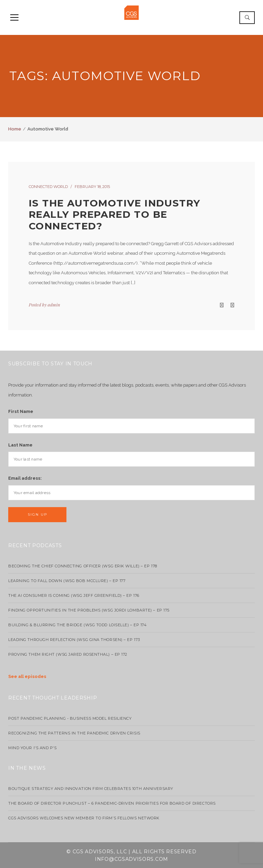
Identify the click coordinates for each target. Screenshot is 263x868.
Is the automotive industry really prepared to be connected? (115, 215)
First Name (21, 411)
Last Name (20, 445)
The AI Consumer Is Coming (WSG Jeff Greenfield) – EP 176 (74, 595)
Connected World (48, 187)
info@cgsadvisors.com (131, 859)
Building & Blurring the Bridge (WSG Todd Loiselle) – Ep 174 (77, 625)
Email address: (25, 478)
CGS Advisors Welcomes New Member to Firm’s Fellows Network (84, 818)
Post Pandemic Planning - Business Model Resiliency (70, 718)
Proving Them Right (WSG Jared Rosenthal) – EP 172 (68, 654)
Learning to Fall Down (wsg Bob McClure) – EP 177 (67, 581)
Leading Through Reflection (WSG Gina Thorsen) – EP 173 (74, 640)
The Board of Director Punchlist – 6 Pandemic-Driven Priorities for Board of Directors (112, 803)
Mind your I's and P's (33, 748)
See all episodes (27, 676)
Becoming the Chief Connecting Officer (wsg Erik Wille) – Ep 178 (83, 566)
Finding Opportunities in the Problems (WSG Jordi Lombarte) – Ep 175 (89, 610)
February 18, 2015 (92, 187)
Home (15, 129)
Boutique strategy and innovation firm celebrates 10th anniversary (91, 789)
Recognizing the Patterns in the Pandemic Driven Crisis (74, 733)
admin (54, 305)
